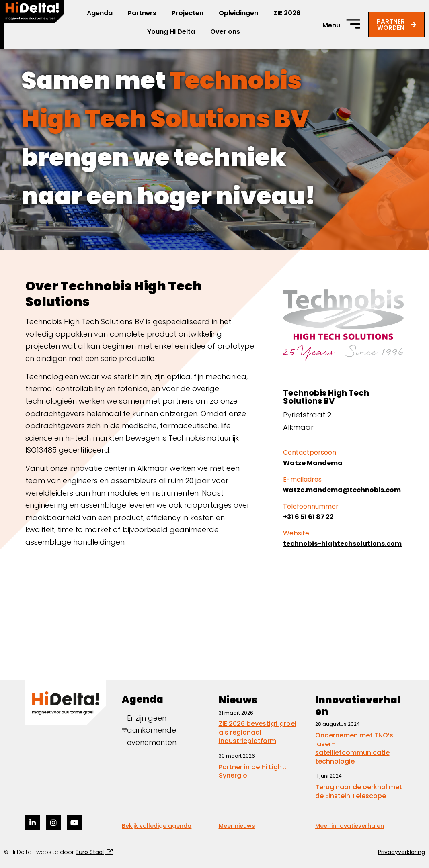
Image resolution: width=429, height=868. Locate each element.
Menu (331, 25)
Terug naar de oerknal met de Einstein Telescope (359, 791)
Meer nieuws (237, 826)
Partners (142, 13)
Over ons (225, 32)
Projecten (188, 13)
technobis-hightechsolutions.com (342, 544)
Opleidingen (238, 13)
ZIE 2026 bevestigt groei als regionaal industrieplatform (258, 732)
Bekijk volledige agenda (157, 826)
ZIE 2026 (287, 13)
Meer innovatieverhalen (350, 826)
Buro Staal (90, 852)
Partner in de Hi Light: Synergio (252, 771)
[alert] (166, 731)
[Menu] (353, 24)
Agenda (100, 13)
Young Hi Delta (171, 32)
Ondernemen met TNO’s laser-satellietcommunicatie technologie (354, 748)
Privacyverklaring (401, 852)
